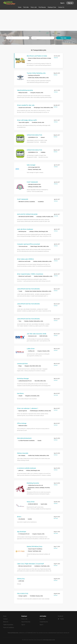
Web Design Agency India (49, 640)
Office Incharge (22, 423)
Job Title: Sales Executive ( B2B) (36, 334)
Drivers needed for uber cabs (26, 105)
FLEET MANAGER (32, 182)
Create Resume (44, 622)
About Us (6, 622)
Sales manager (31, 165)
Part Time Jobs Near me (39, 633)
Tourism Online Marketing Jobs (36, 73)
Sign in (62, 3)
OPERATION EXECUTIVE (34, 135)
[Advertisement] (38, 20)
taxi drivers (20, 393)
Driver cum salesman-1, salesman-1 (28, 408)
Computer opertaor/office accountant (28, 244)
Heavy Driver (31, 502)
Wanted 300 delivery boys (35, 546)
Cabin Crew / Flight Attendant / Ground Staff (30, 564)
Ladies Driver (31, 349)
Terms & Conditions (9, 627)
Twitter (62, 619)
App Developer (22, 532)
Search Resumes (26, 622)
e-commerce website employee (27, 468)
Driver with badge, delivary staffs (27, 120)
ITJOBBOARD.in (30, 633)
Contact (5, 619)
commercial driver (22, 364)
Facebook (60, 616)
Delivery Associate (23, 453)
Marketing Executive (33, 483)
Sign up (70, 3)
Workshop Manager (23, 378)
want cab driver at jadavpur (25, 229)
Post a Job (24, 619)
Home (5, 616)
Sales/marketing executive (25, 90)
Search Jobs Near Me (65, 633)
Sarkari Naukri (57, 633)
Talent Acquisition (8, 625)
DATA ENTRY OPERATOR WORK (27, 214)
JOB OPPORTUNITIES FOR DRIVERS (28, 289)
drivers (19, 517)
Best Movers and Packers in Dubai (37, 56)
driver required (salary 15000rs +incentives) (30, 274)
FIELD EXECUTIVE (23, 593)
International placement (24, 438)
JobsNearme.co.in (22, 633)
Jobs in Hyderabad (49, 633)
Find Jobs (64, 38)
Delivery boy (21, 579)
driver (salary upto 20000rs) (25, 259)
